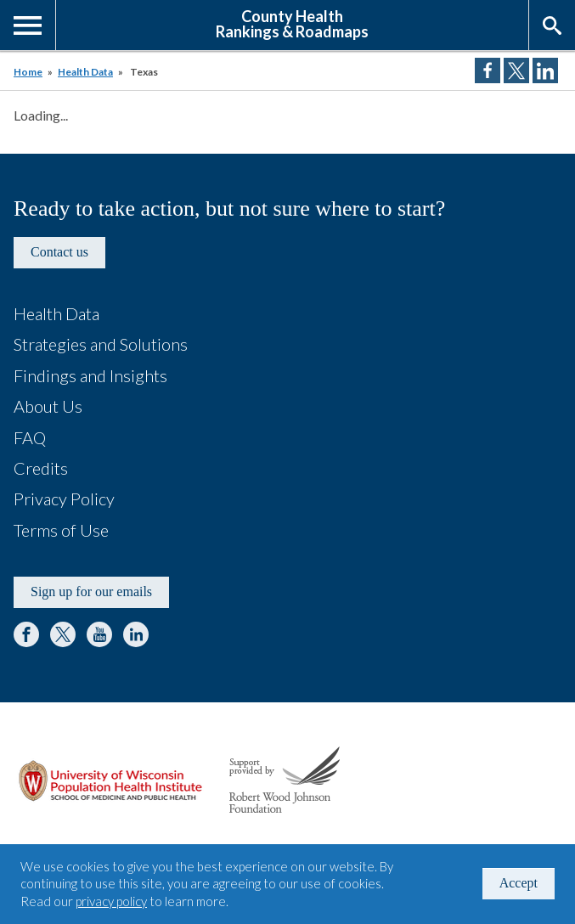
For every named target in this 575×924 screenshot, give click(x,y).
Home (28, 72)
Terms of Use (61, 530)
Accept (519, 883)
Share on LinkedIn (545, 70)
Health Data (85, 72)
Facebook (26, 634)
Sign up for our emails (91, 592)
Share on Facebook (488, 70)
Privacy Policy (64, 499)
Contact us (59, 252)
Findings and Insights (90, 375)
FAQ (30, 437)
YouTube (99, 634)
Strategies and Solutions (101, 344)
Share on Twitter (516, 70)
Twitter (63, 634)
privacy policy (111, 901)
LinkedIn (136, 634)
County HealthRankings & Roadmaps (292, 23)
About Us (48, 406)
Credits (41, 468)
